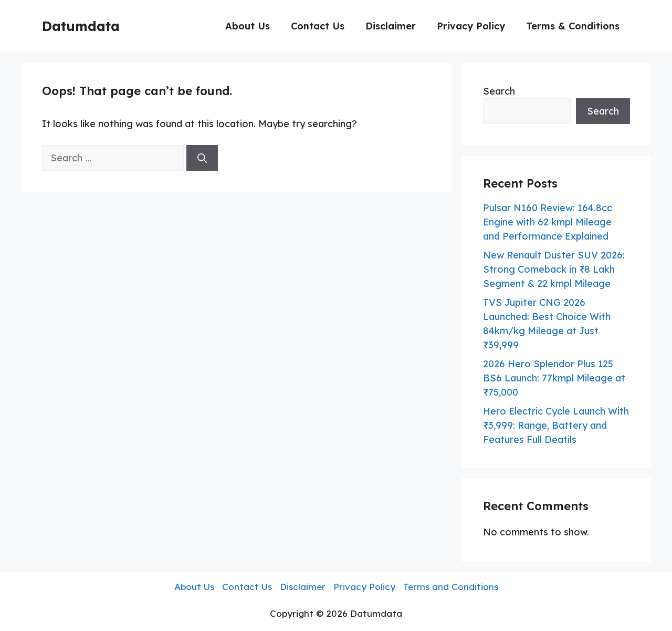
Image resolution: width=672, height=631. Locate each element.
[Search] (202, 158)
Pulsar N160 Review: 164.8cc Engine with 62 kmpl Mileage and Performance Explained (548, 222)
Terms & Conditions (573, 26)
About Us (248, 26)
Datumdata (81, 26)
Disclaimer (391, 26)
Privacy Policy (471, 26)
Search (499, 91)
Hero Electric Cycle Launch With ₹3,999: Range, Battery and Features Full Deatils (556, 425)
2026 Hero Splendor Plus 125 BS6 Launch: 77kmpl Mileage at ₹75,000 (554, 378)
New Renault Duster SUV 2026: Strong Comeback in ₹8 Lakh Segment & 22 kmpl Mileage (554, 269)
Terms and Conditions (451, 587)
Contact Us (318, 26)
